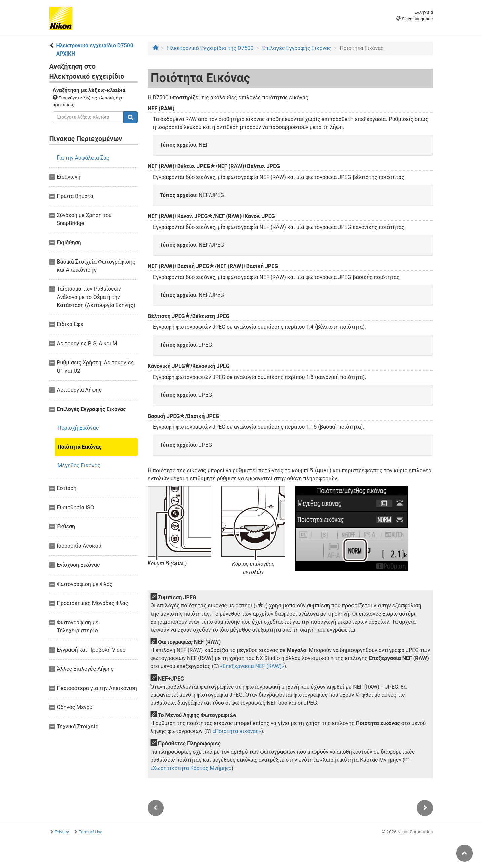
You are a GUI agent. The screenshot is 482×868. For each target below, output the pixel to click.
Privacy (62, 832)
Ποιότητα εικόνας (237, 731)
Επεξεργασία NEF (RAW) (252, 666)
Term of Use (90, 832)
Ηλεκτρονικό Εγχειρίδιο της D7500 (210, 48)
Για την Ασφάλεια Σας (83, 158)
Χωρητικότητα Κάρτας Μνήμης (191, 768)
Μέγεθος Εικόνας (79, 466)
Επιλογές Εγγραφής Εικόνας (296, 48)
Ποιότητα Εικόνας (80, 447)
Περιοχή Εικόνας (78, 428)
